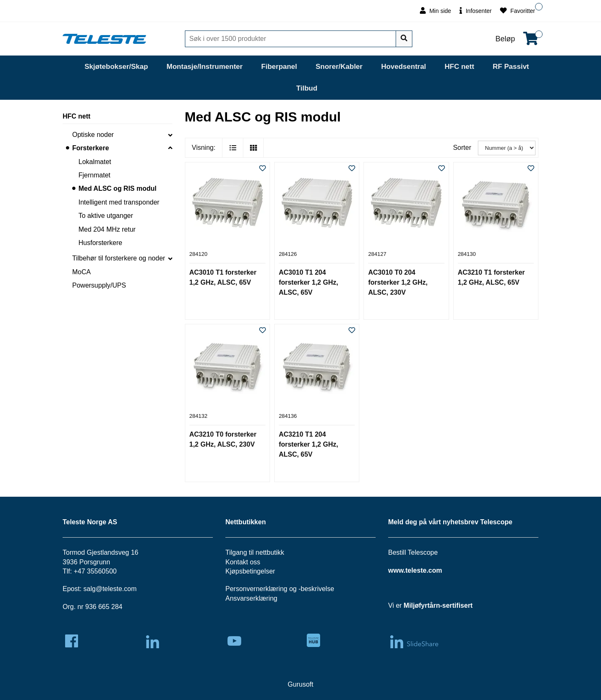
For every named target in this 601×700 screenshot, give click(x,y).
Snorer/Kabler (339, 67)
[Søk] (291, 39)
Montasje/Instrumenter (205, 67)
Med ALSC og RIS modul (117, 188)
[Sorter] (507, 148)
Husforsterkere (100, 243)
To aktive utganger (106, 216)
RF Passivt (511, 67)
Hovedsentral (404, 67)
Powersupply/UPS (99, 285)
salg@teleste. (104, 589)
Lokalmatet (95, 162)
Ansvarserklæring (251, 598)
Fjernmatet (94, 175)
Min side (436, 11)
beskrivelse (318, 589)
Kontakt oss (243, 562)
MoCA (81, 272)
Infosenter (476, 11)
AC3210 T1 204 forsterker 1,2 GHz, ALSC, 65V (308, 444)
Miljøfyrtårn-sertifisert (438, 605)
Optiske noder (93, 135)
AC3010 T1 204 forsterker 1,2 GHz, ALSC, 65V (308, 282)
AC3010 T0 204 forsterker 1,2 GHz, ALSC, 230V (398, 282)
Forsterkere (91, 148)
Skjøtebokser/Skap (116, 67)
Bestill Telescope (413, 552)
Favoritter (518, 11)
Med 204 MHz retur (107, 229)
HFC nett (459, 67)
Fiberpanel (279, 67)
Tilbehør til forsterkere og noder (119, 258)
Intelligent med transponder (119, 202)
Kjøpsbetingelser (250, 571)
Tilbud (307, 88)
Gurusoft (300, 684)
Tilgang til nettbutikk (255, 552)
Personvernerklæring (256, 589)
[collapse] (170, 135)
